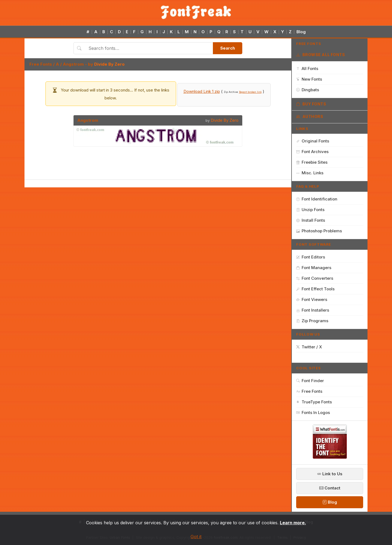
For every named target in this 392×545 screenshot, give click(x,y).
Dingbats (308, 90)
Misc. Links (310, 173)
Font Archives (312, 152)
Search (228, 48)
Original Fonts (313, 141)
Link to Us (330, 474)
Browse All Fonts (321, 55)
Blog (301, 32)
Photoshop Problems (319, 231)
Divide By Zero (109, 64)
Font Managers (314, 268)
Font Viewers (312, 299)
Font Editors (311, 257)
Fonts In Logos (313, 412)
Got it (196, 537)
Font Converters (315, 278)
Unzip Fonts (310, 210)
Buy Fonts (311, 104)
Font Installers (313, 310)
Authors (310, 117)
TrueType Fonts (314, 402)
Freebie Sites (312, 162)
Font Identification (317, 199)
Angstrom (73, 64)
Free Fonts (41, 64)
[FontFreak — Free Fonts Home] (196, 12)
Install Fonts (311, 220)
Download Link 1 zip (202, 91)
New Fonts (309, 79)
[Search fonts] (149, 48)
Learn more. (293, 523)
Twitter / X (309, 347)
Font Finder (310, 381)
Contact (330, 488)
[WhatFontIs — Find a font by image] (330, 457)
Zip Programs (312, 321)
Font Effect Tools (315, 289)
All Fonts (307, 68)
